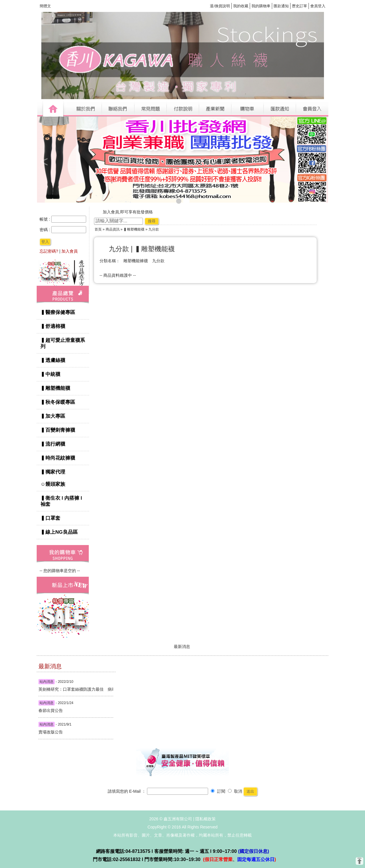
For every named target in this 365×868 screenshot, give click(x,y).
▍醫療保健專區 (58, 312)
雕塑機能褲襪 (136, 261)
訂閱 (218, 791)
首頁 (98, 229)
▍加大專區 (53, 416)
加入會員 (70, 251)
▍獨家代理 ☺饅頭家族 (64, 478)
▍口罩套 (50, 518)
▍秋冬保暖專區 (58, 402)
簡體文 (45, 6)
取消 (235, 791)
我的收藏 (241, 6)
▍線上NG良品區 (59, 532)
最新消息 (182, 646)
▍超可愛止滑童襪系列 (63, 343)
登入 (45, 242)
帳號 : (45, 219)
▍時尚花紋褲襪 (58, 458)
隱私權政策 (205, 819)
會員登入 (318, 6)
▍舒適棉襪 (53, 326)
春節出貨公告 (50, 710)
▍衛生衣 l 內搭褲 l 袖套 (61, 501)
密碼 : (45, 230)
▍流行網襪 (53, 444)
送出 (250, 791)
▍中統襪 (50, 374)
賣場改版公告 (50, 732)
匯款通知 (281, 6)
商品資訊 (113, 229)
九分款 (158, 261)
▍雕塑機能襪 (55, 388)
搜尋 (152, 221)
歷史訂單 (300, 6)
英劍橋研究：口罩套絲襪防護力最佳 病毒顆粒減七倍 (50, 689)
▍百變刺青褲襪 (58, 430)
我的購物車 (261, 6)
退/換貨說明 (220, 6)
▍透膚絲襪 (53, 360)
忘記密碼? (49, 251)
